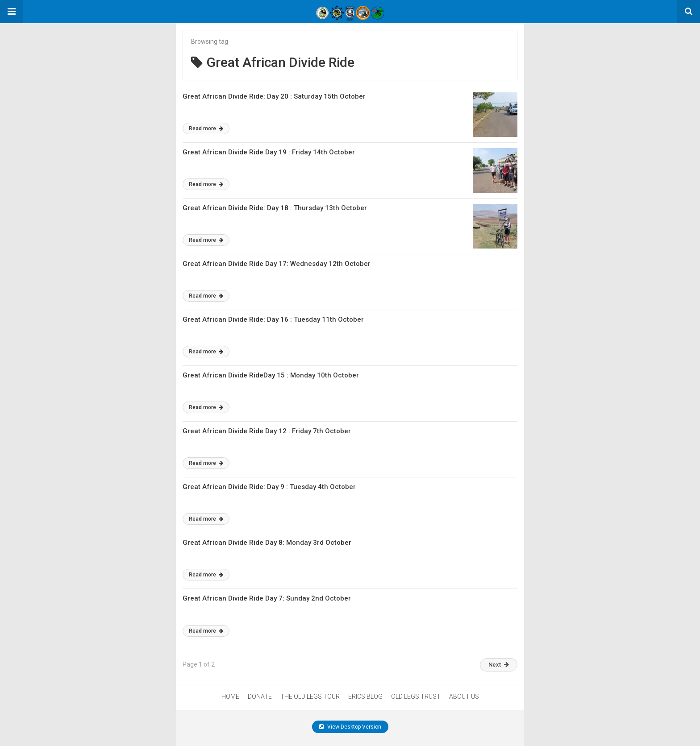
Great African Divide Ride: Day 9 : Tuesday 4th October (269, 487)
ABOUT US (464, 696)
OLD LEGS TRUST (416, 696)
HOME (230, 696)
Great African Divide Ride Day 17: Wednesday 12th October (277, 264)
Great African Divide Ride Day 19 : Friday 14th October (269, 152)
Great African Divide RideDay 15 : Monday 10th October (271, 375)
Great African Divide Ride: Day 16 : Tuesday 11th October (273, 319)
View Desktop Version (350, 727)
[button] (12, 12)
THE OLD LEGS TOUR (310, 696)
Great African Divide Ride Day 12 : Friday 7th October (267, 431)
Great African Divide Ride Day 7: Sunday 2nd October (267, 598)
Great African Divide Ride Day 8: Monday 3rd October (267, 543)
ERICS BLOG (365, 696)
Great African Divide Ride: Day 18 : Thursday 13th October (275, 208)
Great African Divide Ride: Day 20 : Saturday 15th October (274, 96)
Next (499, 665)
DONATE (260, 696)
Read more (206, 128)
